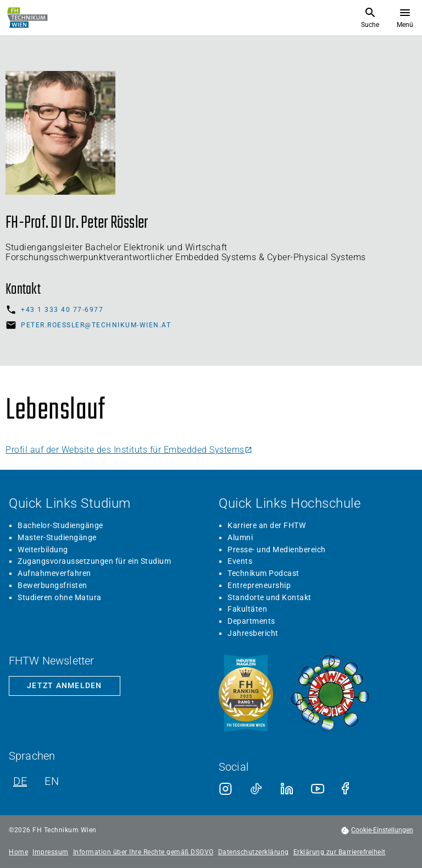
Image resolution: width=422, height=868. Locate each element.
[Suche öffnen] (370, 18)
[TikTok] (256, 789)
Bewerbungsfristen (52, 585)
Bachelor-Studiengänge (60, 525)
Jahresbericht (253, 633)
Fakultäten (247, 609)
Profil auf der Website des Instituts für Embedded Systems (129, 450)
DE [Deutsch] (20, 781)
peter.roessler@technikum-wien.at (96, 325)
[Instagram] (225, 789)
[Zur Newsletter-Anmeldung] (65, 686)
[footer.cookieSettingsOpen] (377, 831)
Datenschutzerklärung (254, 852)
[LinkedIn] (287, 789)
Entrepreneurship (259, 585)
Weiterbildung (43, 550)
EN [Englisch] (52, 781)
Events (240, 561)
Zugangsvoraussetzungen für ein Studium (94, 561)
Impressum (51, 852)
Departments (251, 621)
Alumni (240, 537)
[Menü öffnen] (405, 18)
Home (18, 852)
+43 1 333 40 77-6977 (62, 310)
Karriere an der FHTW (266, 525)
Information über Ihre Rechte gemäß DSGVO (143, 852)
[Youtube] (318, 789)
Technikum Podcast (263, 573)
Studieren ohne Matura (60, 597)
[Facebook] (348, 789)
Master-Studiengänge (57, 537)
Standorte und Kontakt (270, 597)
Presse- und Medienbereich (277, 550)
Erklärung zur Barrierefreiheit (340, 852)
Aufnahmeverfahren (54, 573)
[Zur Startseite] (27, 18)
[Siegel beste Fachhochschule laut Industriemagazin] (246, 694)
